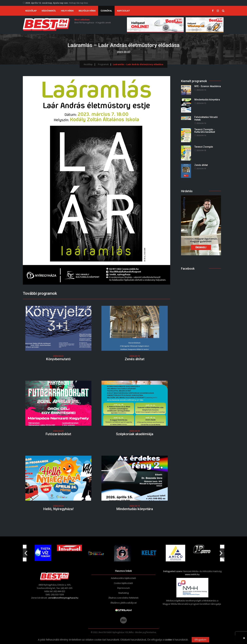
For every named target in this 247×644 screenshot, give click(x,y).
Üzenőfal (106, 11)
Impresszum (124, 588)
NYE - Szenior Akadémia (208, 86)
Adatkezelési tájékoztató (124, 578)
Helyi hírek (67, 11)
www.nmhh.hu (192, 574)
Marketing (124, 593)
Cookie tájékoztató (123, 583)
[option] (97, 553)
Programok (103, 64)
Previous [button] (26, 552)
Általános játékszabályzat (124, 603)
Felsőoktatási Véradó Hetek (206, 118)
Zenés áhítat (135, 359)
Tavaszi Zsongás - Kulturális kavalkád (205, 131)
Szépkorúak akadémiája (135, 434)
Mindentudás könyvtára (135, 509)
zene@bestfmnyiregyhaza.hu (63, 598)
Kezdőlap (31, 11)
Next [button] (221, 552)
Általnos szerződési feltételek (124, 598)
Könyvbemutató (58, 359)
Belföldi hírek (87, 11)
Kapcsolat (124, 11)
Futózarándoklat (58, 434)
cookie (168, 640)
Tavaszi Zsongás (204, 147)
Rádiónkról (49, 11)
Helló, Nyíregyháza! (58, 509)
